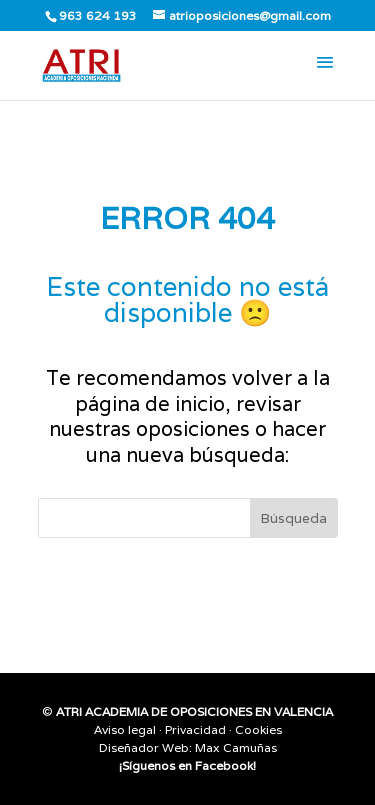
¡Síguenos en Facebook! (187, 765)
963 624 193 (98, 15)
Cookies (258, 729)
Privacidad (195, 729)
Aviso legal (125, 729)
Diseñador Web (144, 747)
